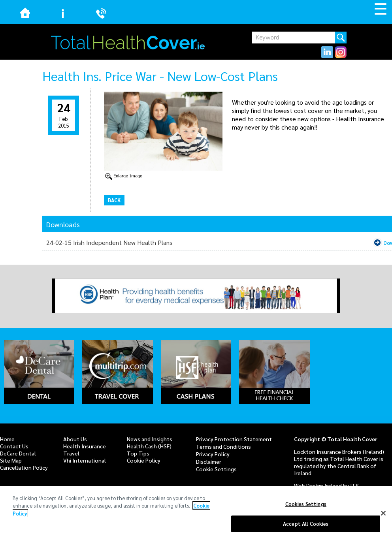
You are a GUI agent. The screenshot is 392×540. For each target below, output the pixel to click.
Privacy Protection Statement (234, 439)
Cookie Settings (216, 469)
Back (114, 200)
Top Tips (138, 453)
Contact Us (14, 446)
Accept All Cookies (306, 524)
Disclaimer (209, 461)
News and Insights (150, 439)
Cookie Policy (144, 460)
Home (7, 439)
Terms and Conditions (223, 446)
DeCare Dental (18, 453)
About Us (75, 439)
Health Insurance (85, 446)
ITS (354, 485)
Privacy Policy (213, 454)
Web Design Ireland (318, 485)
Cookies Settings (306, 504)
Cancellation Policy (24, 467)
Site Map (11, 460)
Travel (71, 453)
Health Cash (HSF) (149, 446)
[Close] (383, 514)
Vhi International (85, 460)
